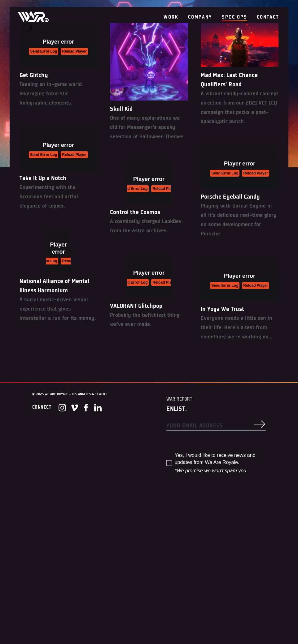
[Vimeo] (74, 408)
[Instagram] (62, 408)
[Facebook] (86, 408)
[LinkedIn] (98, 408)
